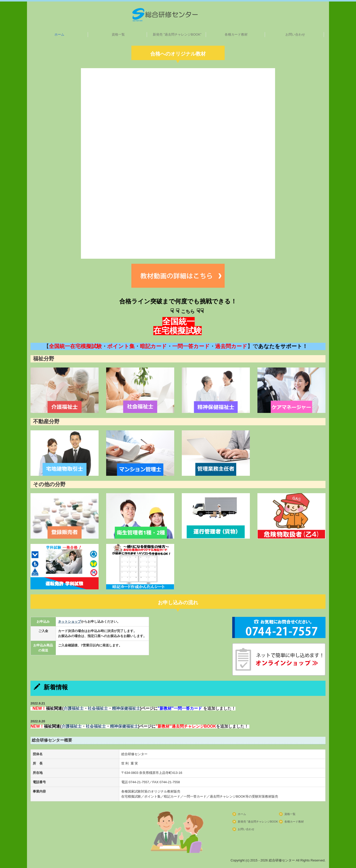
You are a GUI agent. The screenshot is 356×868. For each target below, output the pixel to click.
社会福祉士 (98, 708)
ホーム (59, 34)
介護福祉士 (74, 708)
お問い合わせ (295, 34)
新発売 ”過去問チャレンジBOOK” (177, 34)
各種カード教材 (236, 34)
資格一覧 (118, 34)
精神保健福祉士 (126, 708)
